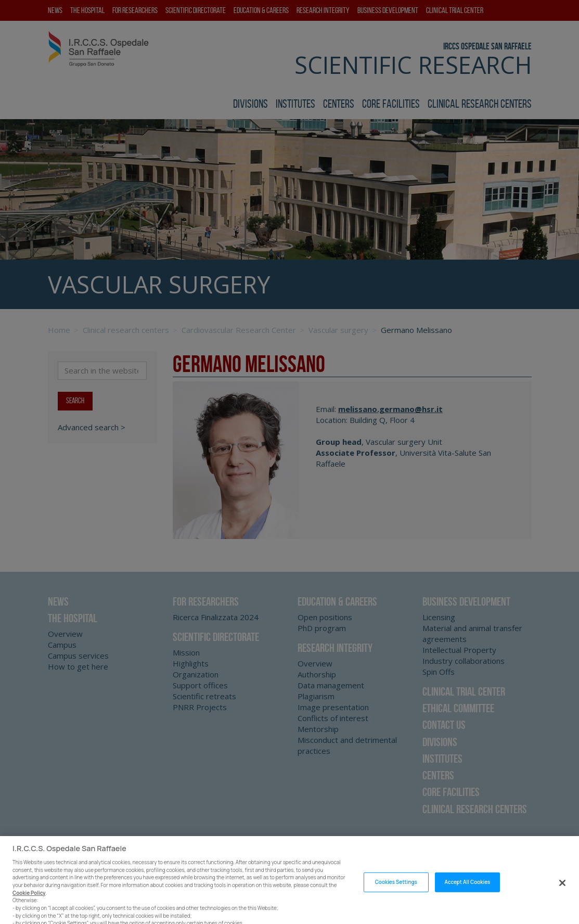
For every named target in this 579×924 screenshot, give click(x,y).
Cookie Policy (29, 901)
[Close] (562, 891)
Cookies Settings (396, 890)
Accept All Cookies (467, 890)
